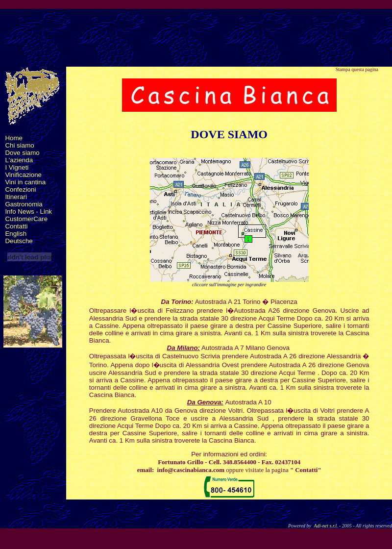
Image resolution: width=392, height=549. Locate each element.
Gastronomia (24, 204)
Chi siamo (19, 145)
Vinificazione (23, 175)
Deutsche (19, 241)
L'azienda (19, 160)
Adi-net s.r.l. (326, 526)
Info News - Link (28, 212)
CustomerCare (26, 219)
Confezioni (20, 189)
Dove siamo (22, 153)
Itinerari (16, 197)
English (16, 234)
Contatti (16, 226)
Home (14, 138)
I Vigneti (17, 167)
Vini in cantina (25, 182)
